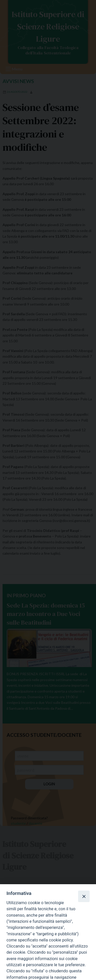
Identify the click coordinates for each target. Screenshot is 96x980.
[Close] (84, 896)
